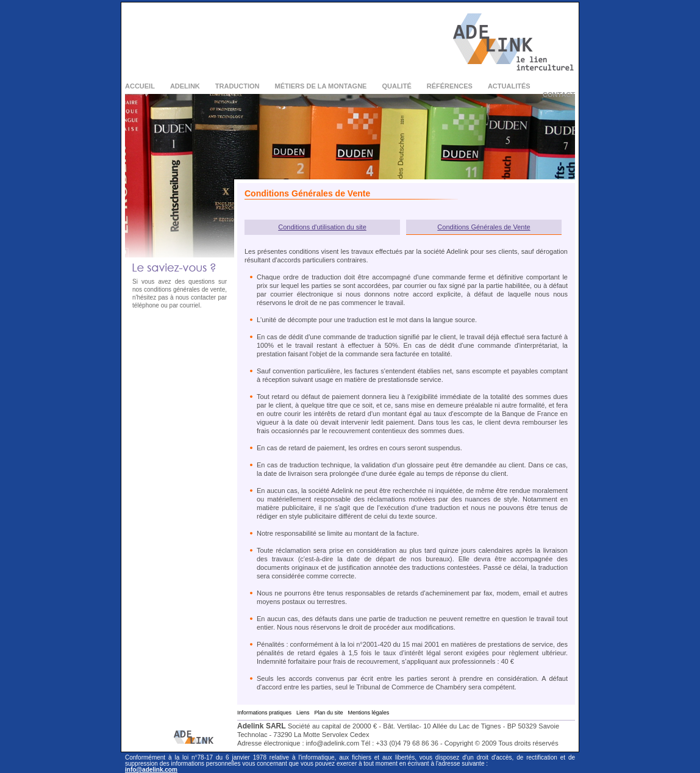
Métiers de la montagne (321, 86)
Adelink (185, 86)
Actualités (509, 86)
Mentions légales (369, 713)
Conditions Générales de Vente (484, 227)
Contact (559, 95)
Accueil (140, 86)
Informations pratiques (264, 713)
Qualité (396, 86)
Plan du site (329, 713)
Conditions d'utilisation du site (322, 227)
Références (450, 86)
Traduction (237, 86)
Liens (303, 713)
